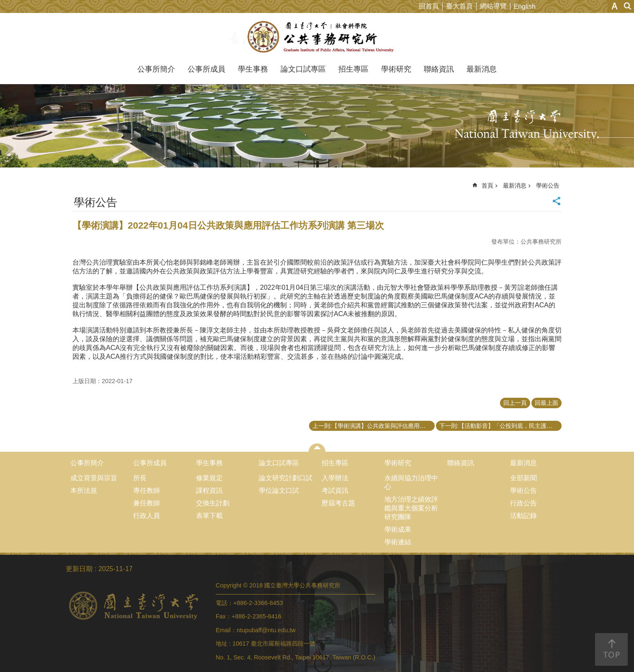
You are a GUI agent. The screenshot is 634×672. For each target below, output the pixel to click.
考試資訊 (335, 490)
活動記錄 (523, 516)
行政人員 (147, 516)
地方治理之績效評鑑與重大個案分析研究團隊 (411, 508)
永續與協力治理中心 (411, 482)
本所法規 (84, 490)
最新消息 (482, 69)
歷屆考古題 (338, 503)
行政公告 (523, 503)
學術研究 (396, 69)
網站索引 (628, 6)
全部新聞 (523, 478)
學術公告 (548, 185)
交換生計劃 (213, 503)
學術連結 (398, 542)
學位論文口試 (279, 490)
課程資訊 (209, 490)
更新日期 (79, 569)
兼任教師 (147, 503)
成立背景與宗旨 (94, 478)
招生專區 (353, 69)
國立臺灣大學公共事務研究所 (317, 37)
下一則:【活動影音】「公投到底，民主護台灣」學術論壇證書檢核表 (500, 426)
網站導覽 (493, 6)
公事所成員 (206, 69)
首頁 (487, 185)
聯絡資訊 (439, 69)
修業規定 (209, 478)
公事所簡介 (156, 69)
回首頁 (429, 6)
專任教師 (147, 490)
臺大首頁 (459, 6)
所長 (140, 478)
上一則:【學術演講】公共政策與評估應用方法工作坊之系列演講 (374, 426)
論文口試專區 (303, 69)
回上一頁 (515, 403)
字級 (615, 6)
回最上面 (546, 403)
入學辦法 (335, 478)
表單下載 (209, 516)
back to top (611, 649)
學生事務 (253, 69)
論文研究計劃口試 (286, 478)
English (525, 6)
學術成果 (398, 529)
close (317, 448)
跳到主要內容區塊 (4, 4)
